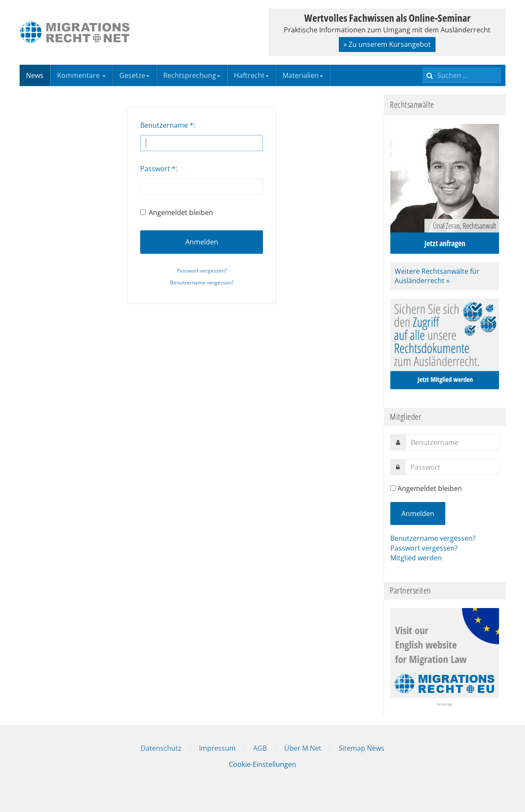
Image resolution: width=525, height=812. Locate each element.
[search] (462, 75)
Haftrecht (251, 75)
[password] (452, 467)
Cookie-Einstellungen (262, 764)
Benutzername (167, 125)
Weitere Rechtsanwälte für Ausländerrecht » (437, 276)
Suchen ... (423, 65)
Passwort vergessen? (202, 271)
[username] (452, 442)
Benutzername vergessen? (202, 283)
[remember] (393, 488)
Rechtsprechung (192, 75)
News (35, 75)
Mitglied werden (416, 558)
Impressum (217, 748)
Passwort (158, 169)
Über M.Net (303, 748)
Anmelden (202, 242)
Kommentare (81, 75)
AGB (260, 748)
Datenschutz (161, 748)
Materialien (303, 75)
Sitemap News (362, 748)
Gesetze (134, 75)
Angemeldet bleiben (177, 212)
